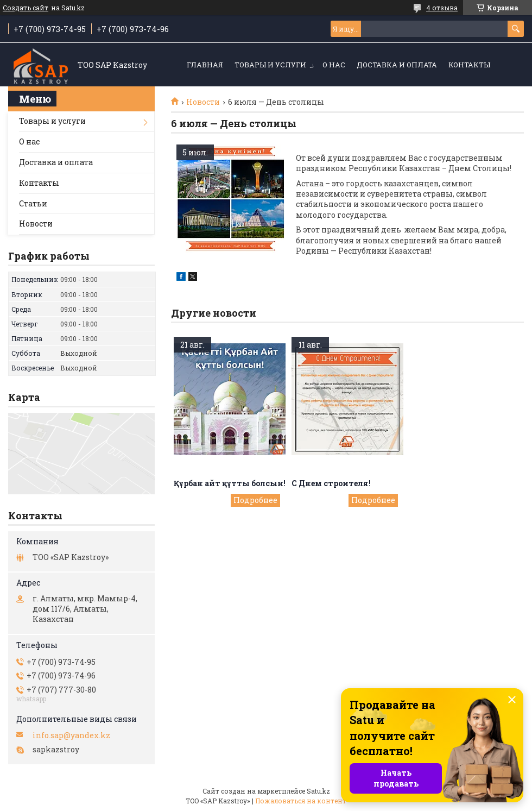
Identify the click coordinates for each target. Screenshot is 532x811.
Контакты (469, 65)
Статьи (33, 203)
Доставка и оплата (397, 65)
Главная (205, 65)
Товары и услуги (270, 65)
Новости (203, 102)
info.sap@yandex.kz (71, 735)
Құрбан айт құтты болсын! (230, 483)
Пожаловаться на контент (301, 801)
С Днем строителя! (331, 483)
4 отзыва (442, 8)
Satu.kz (318, 791)
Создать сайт (26, 8)
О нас (334, 65)
